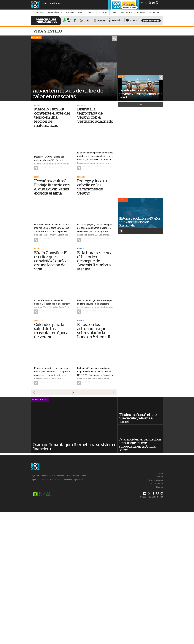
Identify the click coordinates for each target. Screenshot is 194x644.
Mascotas (36, 38)
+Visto (140, 105)
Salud (121, 77)
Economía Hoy (55, 12)
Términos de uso (157, 484)
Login (44, 3)
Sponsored (79, 480)
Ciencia (81, 249)
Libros (37, 105)
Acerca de (160, 477)
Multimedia (67, 480)
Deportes (103, 12)
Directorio (160, 487)
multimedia (154, 12)
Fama (114, 12)
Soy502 (40, 12)
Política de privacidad (155, 480)
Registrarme (55, 3)
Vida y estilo (126, 12)
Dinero (91, 12)
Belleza (81, 105)
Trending (140, 12)
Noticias (70, 12)
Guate (81, 12)
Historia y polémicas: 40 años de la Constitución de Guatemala (140, 222)
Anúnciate (160, 473)
